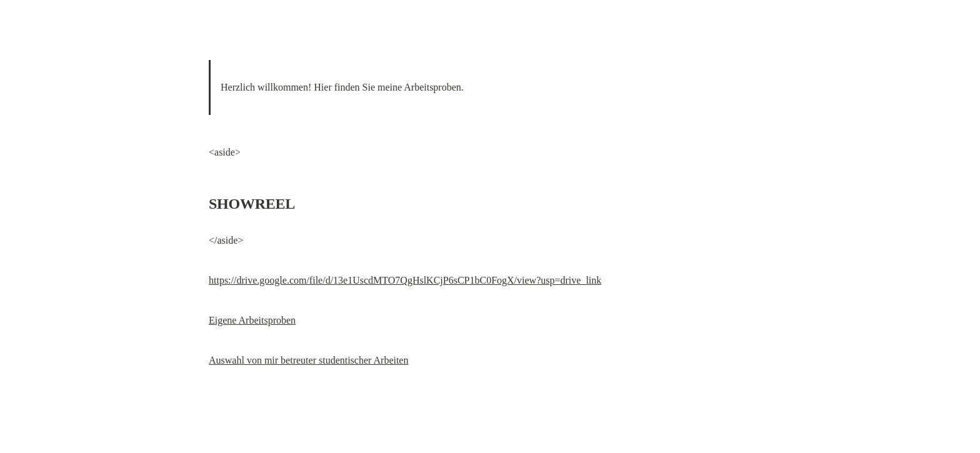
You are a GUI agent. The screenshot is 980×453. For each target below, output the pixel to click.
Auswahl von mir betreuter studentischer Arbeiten (308, 360)
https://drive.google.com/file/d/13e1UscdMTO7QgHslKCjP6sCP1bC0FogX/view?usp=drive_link (405, 280)
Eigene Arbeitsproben (252, 320)
